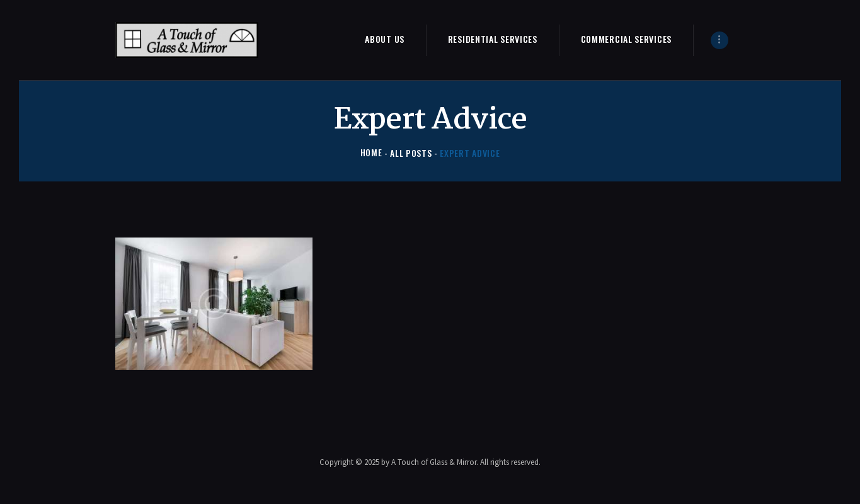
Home (371, 153)
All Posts (411, 153)
